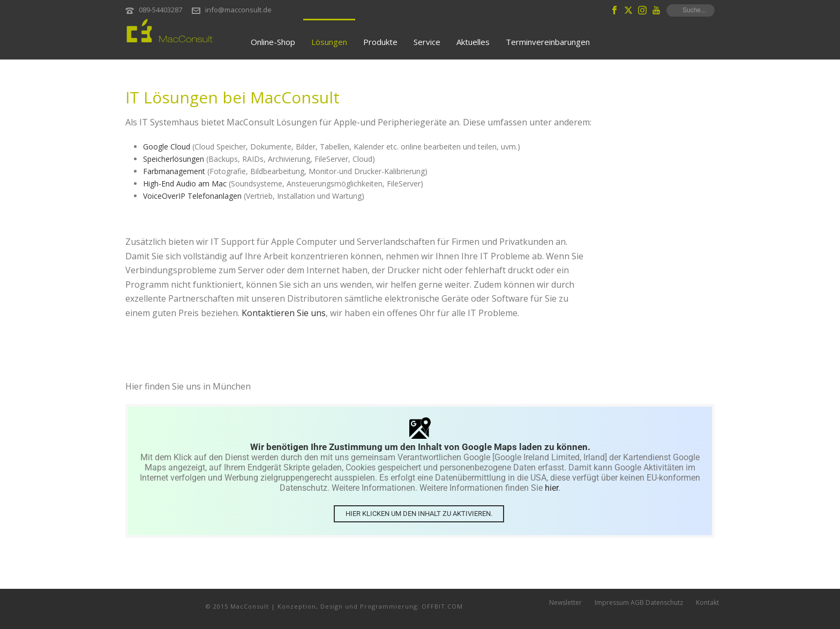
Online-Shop (273, 42)
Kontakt (707, 606)
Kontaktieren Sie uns (284, 313)
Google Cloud (167, 147)
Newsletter (565, 606)
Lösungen (329, 42)
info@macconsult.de (238, 10)
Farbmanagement (174, 171)
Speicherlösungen (174, 159)
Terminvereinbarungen (548, 42)
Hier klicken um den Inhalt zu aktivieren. (419, 513)
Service (427, 42)
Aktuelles (473, 42)
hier (552, 488)
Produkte (380, 42)
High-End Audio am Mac (185, 184)
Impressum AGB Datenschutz (639, 606)
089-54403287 (160, 10)
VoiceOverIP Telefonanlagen (192, 196)
